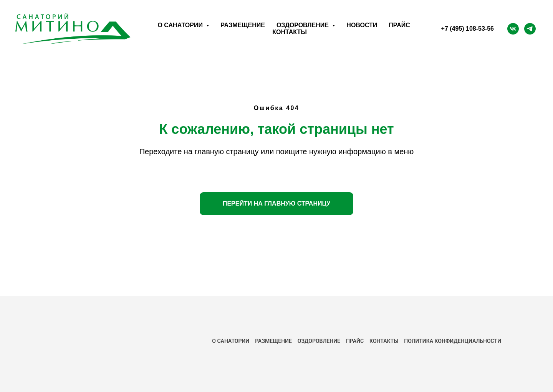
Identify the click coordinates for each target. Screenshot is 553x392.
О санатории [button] (181, 25)
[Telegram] (530, 29)
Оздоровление (319, 341)
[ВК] (513, 29)
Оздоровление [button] (303, 25)
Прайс (399, 25)
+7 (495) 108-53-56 (468, 29)
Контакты (290, 32)
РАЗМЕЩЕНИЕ (273, 341)
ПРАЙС (355, 341)
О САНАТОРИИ (231, 341)
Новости (362, 25)
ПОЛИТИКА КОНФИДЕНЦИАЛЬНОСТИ (453, 341)
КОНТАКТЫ (384, 341)
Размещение (243, 25)
